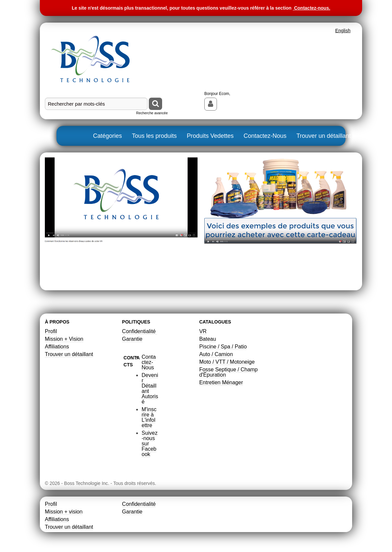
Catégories (107, 136)
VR (203, 331)
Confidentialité (140, 331)
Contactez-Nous (265, 136)
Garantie (132, 339)
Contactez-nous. (312, 8)
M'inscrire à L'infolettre (149, 417)
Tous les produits (154, 136)
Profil (51, 331)
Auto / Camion (216, 354)
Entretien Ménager (221, 382)
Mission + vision (64, 512)
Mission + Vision (64, 339)
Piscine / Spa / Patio (223, 347)
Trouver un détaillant (323, 136)
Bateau (208, 339)
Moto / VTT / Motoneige (227, 362)
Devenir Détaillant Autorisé (150, 388)
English (343, 31)
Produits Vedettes (210, 136)
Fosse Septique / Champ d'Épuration (229, 372)
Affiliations (57, 347)
